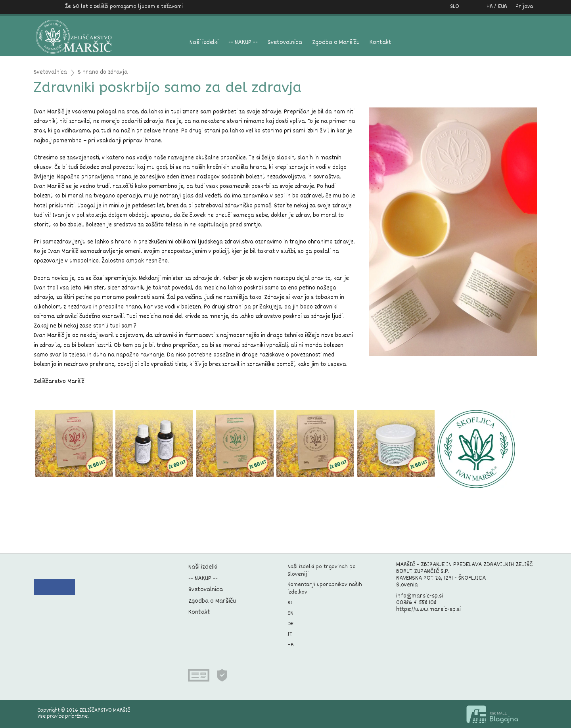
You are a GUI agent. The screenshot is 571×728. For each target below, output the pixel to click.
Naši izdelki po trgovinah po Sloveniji (322, 571)
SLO (455, 7)
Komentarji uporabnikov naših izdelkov (325, 588)
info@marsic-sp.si (420, 596)
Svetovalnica (285, 43)
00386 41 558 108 (416, 603)
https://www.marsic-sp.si (428, 610)
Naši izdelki (204, 43)
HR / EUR (489, 7)
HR (291, 645)
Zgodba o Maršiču (336, 43)
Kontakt (380, 43)
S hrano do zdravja (103, 73)
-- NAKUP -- (243, 43)
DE (290, 624)
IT (290, 634)
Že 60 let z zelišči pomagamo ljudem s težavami (124, 7)
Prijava (524, 7)
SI (290, 603)
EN (290, 613)
